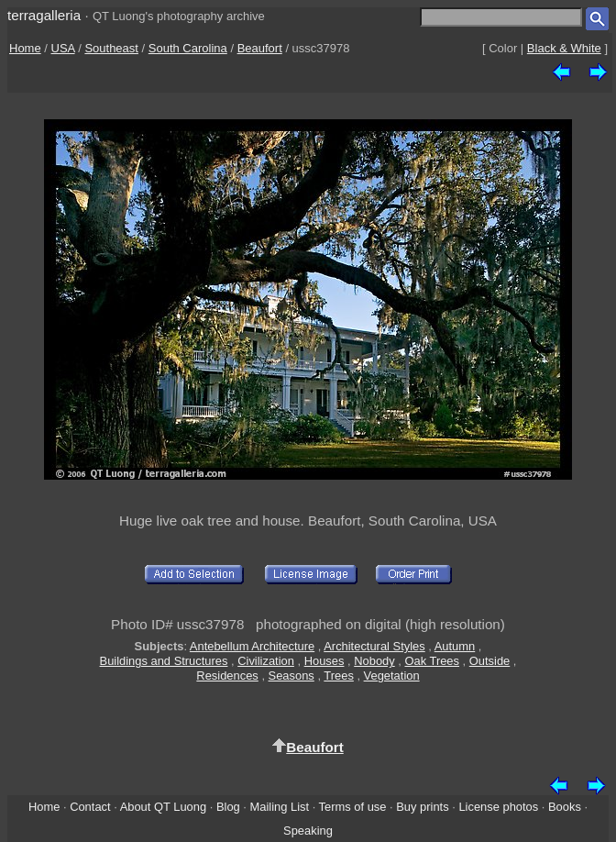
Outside (489, 661)
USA (63, 48)
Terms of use (353, 807)
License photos (498, 807)
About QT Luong (163, 807)
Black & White (564, 48)
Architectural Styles (374, 646)
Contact (90, 807)
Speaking (308, 831)
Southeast (111, 48)
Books (565, 807)
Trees (339, 676)
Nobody (374, 661)
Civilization (266, 661)
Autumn (455, 646)
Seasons (291, 676)
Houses (324, 661)
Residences (227, 676)
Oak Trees (432, 661)
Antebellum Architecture (252, 646)
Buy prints (422, 807)
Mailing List (280, 807)
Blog (228, 807)
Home (25, 48)
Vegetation (392, 676)
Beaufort (260, 48)
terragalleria (44, 15)
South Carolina (188, 48)
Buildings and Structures (164, 661)
